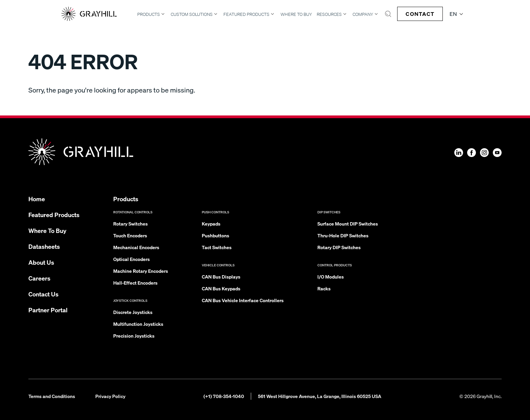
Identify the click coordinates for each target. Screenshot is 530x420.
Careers (39, 278)
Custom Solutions (192, 14)
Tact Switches (217, 247)
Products (149, 14)
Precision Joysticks (134, 336)
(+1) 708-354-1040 (224, 396)
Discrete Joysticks (133, 312)
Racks (324, 288)
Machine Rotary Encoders (141, 271)
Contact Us (43, 294)
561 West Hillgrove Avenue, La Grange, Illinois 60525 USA (320, 396)
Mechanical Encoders (136, 247)
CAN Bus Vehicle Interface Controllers (243, 300)
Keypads (211, 224)
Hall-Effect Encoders (135, 283)
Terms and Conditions (52, 396)
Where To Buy (296, 14)
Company (363, 14)
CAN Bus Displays (221, 277)
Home (37, 199)
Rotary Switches (130, 224)
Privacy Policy (110, 396)
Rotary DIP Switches (339, 247)
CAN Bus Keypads (221, 288)
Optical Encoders (131, 259)
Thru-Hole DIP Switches (343, 235)
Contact (420, 14)
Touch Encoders (130, 235)
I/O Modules (331, 277)
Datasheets (44, 246)
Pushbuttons (215, 235)
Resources (329, 14)
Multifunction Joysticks (138, 324)
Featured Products (246, 14)
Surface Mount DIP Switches (348, 224)
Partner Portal (48, 310)
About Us (41, 262)
